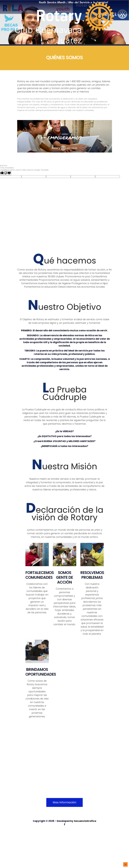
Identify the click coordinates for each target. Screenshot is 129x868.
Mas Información (64, 802)
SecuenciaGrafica (85, 821)
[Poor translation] (8, 173)
